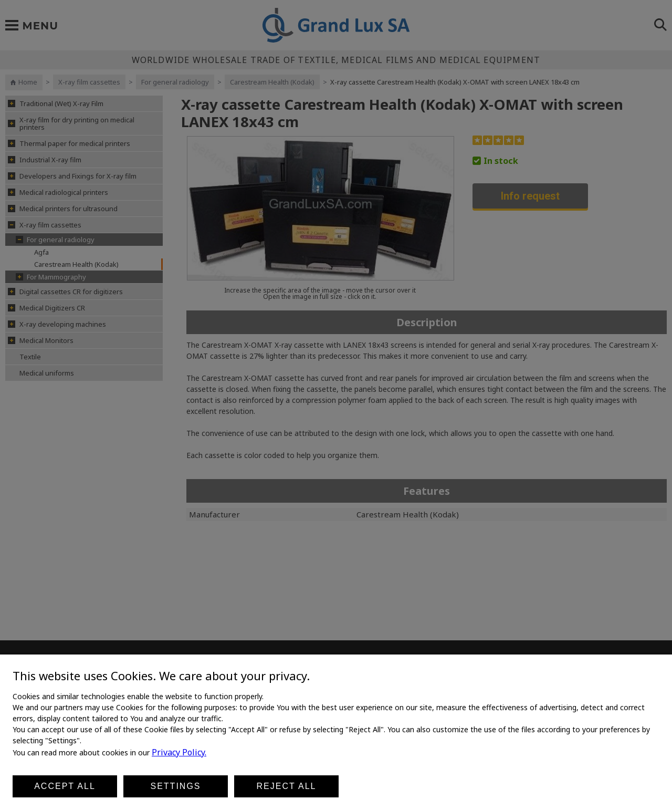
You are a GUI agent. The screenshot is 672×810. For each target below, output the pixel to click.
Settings (175, 786)
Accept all (65, 786)
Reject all (287, 786)
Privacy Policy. (179, 752)
